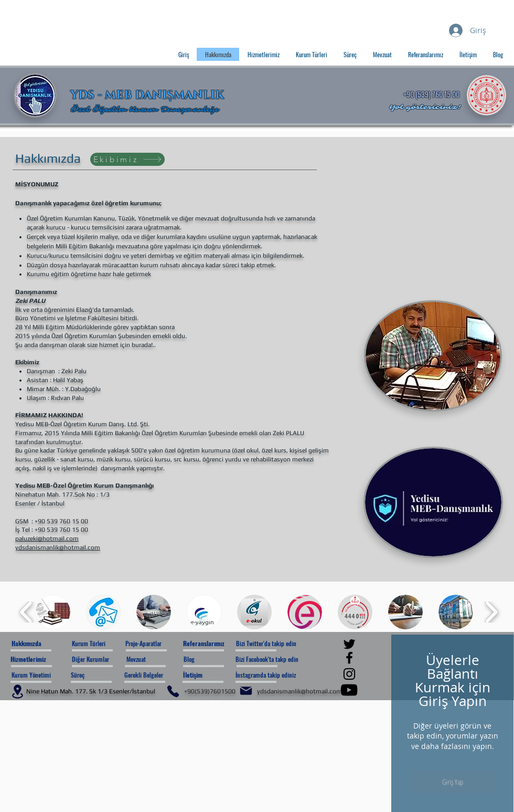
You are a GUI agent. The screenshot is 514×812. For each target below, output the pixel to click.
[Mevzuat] (155, 660)
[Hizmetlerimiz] (41, 660)
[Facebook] (349, 658)
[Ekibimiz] (127, 159)
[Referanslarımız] (211, 644)
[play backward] (26, 612)
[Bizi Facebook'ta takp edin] (274, 660)
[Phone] (173, 691)
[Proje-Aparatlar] (156, 644)
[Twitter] (349, 644)
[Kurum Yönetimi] (31, 676)
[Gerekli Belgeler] (153, 676)
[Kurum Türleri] (100, 644)
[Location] (17, 692)
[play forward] (491, 612)
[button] (53, 612)
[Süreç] (101, 676)
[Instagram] (349, 674)
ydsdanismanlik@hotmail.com (58, 547)
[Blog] (212, 660)
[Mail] (246, 691)
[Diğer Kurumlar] (97, 660)
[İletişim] (211, 676)
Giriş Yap (453, 782)
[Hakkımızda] (42, 644)
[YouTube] (349, 690)
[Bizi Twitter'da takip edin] (272, 644)
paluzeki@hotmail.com (47, 539)
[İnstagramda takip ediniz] (273, 676)
